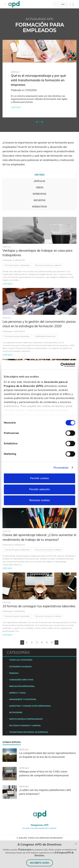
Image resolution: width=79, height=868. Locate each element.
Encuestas (40, 200)
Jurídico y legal (17, 693)
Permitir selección (40, 489)
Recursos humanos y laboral (48, 265)
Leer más (16, 107)
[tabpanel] (39, 79)
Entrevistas (40, 194)
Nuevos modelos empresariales (26, 719)
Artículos (39, 181)
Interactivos (40, 207)
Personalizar (61, 468)
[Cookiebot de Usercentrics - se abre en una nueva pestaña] (61, 365)
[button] (37, 122)
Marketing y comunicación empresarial (30, 706)
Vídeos (40, 188)
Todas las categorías (21, 660)
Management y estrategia (23, 699)
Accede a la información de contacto (39, 828)
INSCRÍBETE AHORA (40, 863)
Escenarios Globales (20, 667)
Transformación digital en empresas (29, 732)
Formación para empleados (17, 265)
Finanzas (14, 673)
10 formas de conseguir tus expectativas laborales (39, 606)
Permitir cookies (39, 478)
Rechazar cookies (39, 500)
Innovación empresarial (22, 686)
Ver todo (39, 175)
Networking (16, 712)
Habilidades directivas (45, 336)
